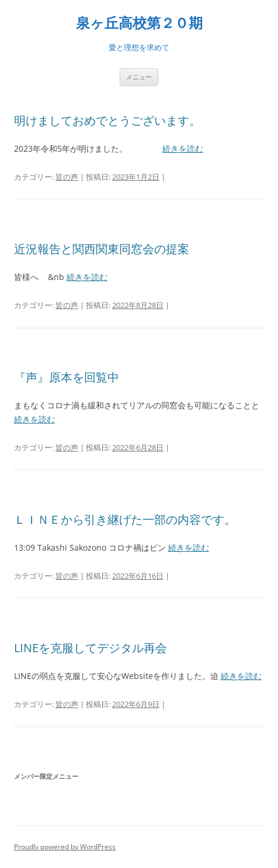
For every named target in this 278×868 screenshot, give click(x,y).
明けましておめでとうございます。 (107, 120)
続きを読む (183, 148)
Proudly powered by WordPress (65, 847)
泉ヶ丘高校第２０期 (139, 23)
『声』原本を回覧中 (67, 377)
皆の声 (67, 177)
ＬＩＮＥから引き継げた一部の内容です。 (125, 519)
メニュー (139, 77)
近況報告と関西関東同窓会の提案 (102, 249)
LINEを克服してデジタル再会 (91, 648)
